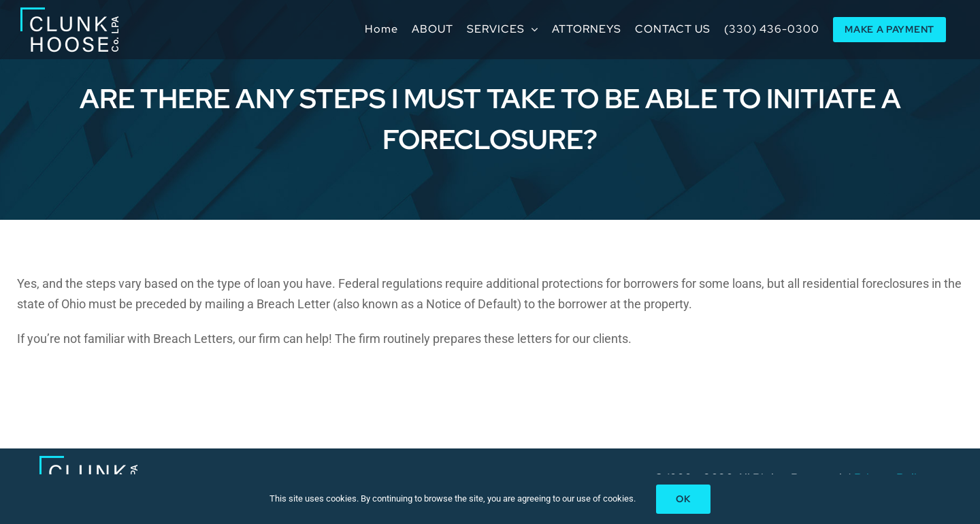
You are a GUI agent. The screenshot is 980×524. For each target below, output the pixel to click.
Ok (683, 499)
